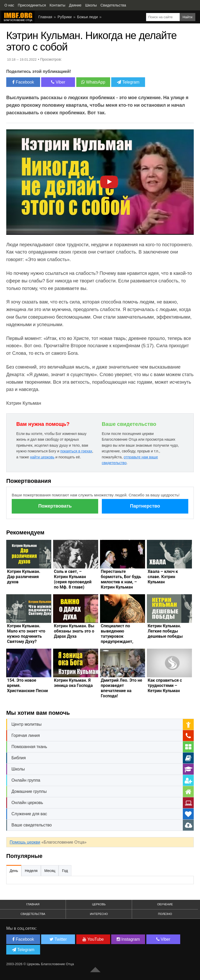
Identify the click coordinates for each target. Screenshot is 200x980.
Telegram (128, 82)
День (14, 871)
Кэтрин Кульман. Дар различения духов (24, 577)
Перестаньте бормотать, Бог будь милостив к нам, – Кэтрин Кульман (121, 579)
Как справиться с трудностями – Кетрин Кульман (165, 685)
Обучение (165, 904)
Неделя (31, 871)
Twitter (58, 939)
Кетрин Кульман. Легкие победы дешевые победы (165, 631)
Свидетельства (33, 914)
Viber (58, 82)
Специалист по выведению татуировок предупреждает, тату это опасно (117, 636)
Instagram (128, 939)
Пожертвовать (55, 506)
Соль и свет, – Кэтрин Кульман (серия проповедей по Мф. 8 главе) (73, 579)
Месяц (50, 871)
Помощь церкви (25, 842)
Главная (33, 904)
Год (65, 871)
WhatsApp (93, 82)
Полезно (165, 914)
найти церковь (42, 457)
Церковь (99, 904)
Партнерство (145, 506)
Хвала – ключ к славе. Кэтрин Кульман (163, 577)
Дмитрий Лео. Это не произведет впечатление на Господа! (121, 688)
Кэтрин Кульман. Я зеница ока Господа (73, 683)
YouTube (93, 939)
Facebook (23, 82)
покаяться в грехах (76, 451)
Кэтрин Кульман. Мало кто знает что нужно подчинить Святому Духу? (26, 634)
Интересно (99, 914)
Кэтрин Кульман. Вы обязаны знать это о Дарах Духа (74, 631)
